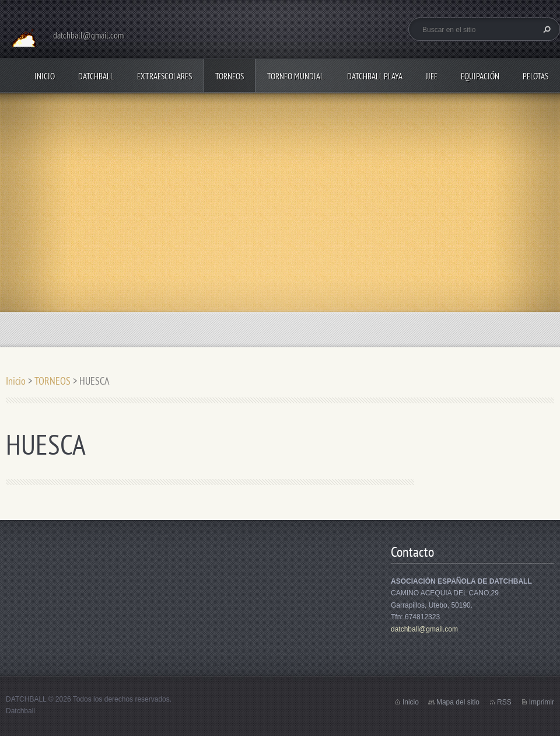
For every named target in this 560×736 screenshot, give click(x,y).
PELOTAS (535, 76)
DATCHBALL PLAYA (375, 76)
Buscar (545, 29)
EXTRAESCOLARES (164, 76)
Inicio (45, 76)
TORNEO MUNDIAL (295, 76)
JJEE (432, 76)
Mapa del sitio (458, 702)
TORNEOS (230, 76)
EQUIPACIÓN (480, 76)
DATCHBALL (96, 76)
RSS (504, 702)
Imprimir (542, 702)
